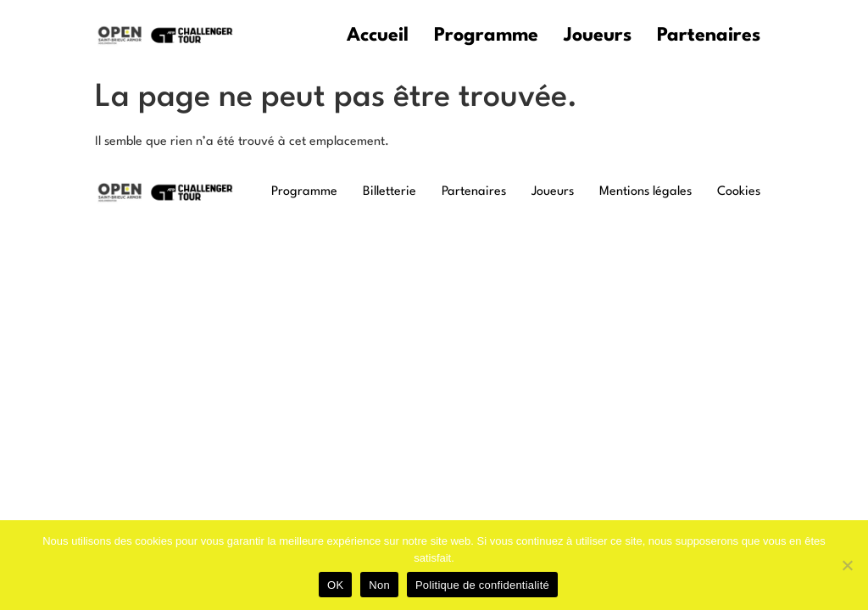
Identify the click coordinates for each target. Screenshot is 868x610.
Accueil (378, 36)
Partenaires (709, 36)
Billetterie (389, 192)
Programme (486, 36)
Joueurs (598, 36)
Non (379, 585)
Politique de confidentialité (482, 585)
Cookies (739, 192)
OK (335, 585)
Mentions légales (645, 192)
